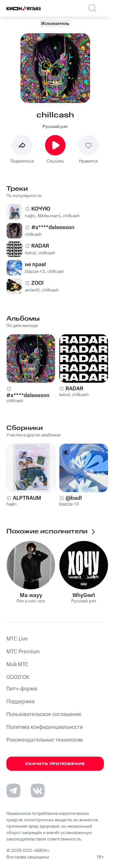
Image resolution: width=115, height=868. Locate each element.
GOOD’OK (18, 677)
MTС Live (17, 639)
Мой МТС (17, 665)
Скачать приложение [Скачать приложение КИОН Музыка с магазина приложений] (55, 764)
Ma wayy (31, 595)
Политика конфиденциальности (45, 727)
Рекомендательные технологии (45, 740)
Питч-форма (22, 689)
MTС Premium (23, 652)
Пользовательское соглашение (44, 714)
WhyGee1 (84, 595)
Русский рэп (55, 127)
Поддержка (20, 702)
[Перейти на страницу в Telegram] (13, 791)
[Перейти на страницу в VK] (38, 791)
